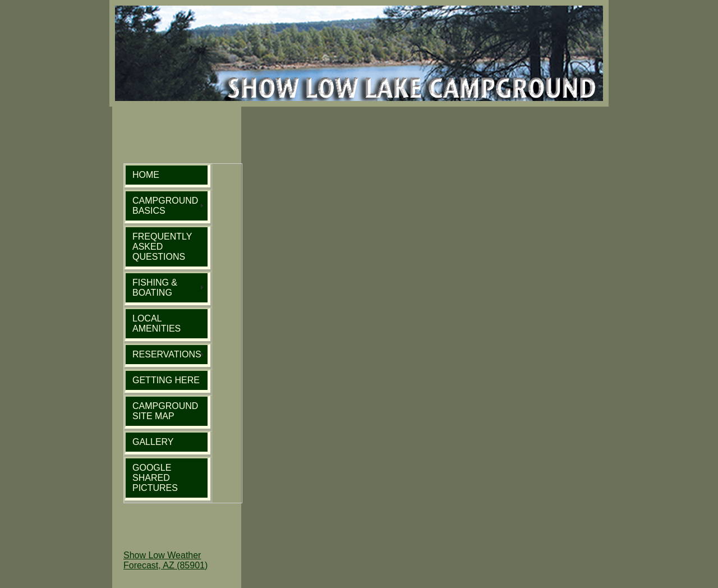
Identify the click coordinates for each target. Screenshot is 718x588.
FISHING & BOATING (155, 288)
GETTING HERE (166, 380)
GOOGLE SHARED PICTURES (155, 478)
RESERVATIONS (167, 354)
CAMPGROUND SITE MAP (165, 411)
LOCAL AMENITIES (157, 323)
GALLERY (153, 442)
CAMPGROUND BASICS (165, 206)
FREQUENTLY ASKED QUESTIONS (162, 247)
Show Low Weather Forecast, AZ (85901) (165, 560)
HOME (146, 175)
